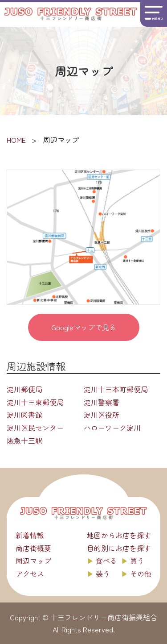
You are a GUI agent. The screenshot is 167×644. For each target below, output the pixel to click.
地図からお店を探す (119, 535)
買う (137, 561)
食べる (106, 561)
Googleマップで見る (84, 327)
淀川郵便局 (24, 389)
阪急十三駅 (24, 440)
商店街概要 (33, 548)
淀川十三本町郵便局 (116, 389)
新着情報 (30, 535)
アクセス (30, 573)
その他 (141, 573)
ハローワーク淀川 (112, 428)
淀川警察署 (102, 402)
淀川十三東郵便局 (35, 402)
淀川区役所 (102, 415)
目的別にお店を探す (119, 548)
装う (103, 573)
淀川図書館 (24, 415)
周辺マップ (33, 561)
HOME (16, 140)
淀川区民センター (35, 428)
